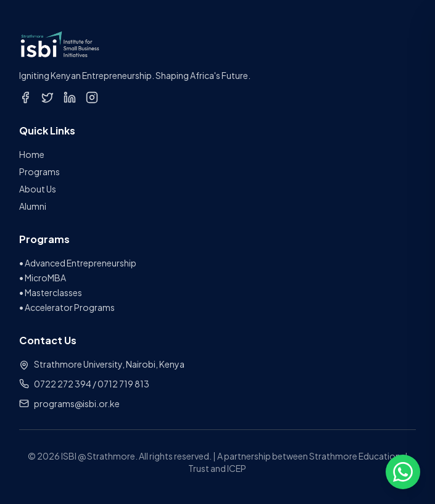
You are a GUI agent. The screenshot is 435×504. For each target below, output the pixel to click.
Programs (39, 171)
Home (32, 154)
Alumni (33, 206)
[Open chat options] (403, 472)
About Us (38, 189)
